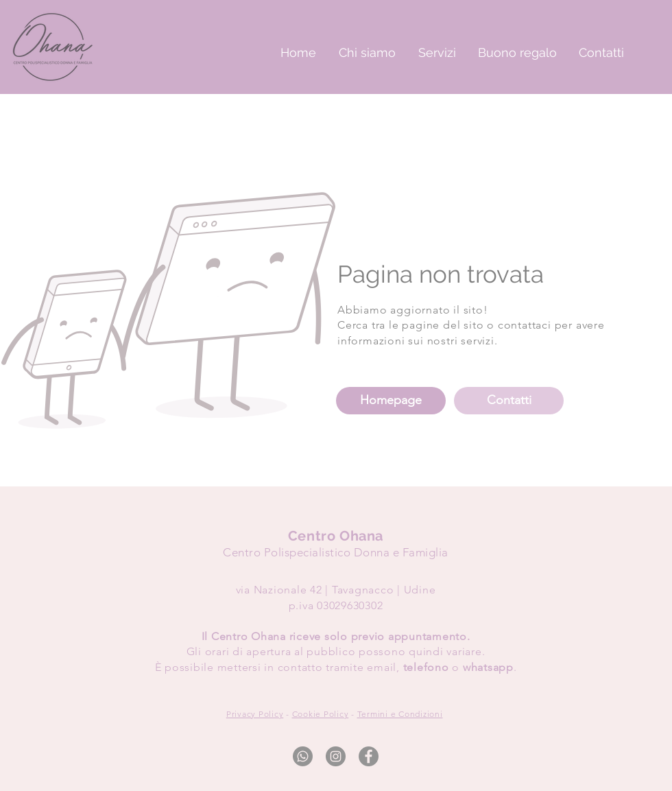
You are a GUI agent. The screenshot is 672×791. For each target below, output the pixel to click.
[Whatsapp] (303, 756)
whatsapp (488, 667)
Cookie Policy (321, 714)
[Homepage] (391, 401)
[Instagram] (336, 756)
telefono (426, 667)
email (382, 667)
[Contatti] (509, 401)
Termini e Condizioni (400, 714)
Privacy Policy (255, 714)
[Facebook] (369, 756)
